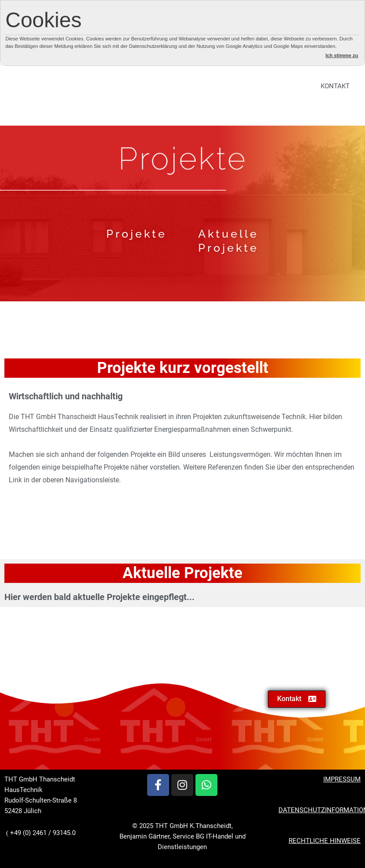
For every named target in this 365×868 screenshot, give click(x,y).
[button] (297, 699)
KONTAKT (335, 86)
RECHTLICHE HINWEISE (325, 841)
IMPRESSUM (342, 779)
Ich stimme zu (342, 55)
